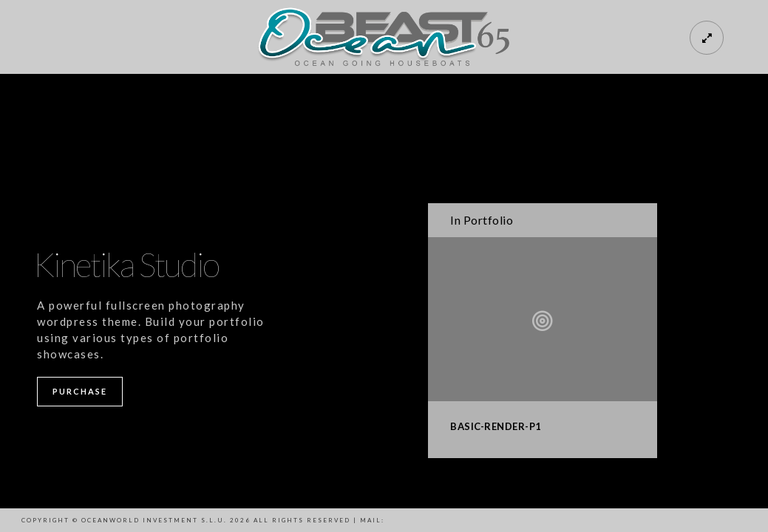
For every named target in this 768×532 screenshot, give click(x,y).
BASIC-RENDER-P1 (496, 426)
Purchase (80, 391)
